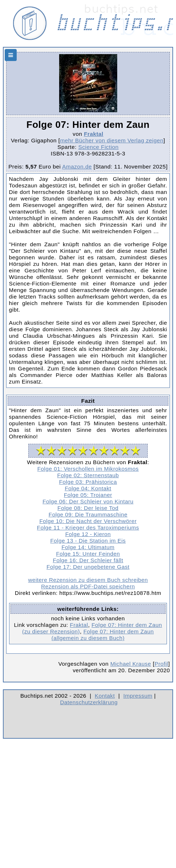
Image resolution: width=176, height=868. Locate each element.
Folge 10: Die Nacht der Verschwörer (88, 521)
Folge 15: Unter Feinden (88, 554)
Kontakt (105, 696)
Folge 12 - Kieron (88, 534)
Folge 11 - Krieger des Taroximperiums (88, 528)
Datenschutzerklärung (89, 702)
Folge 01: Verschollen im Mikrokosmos (88, 469)
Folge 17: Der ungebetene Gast (88, 567)
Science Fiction (99, 147)
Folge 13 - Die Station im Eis (88, 541)
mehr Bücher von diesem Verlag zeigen (112, 140)
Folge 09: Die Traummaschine (88, 514)
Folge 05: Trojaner (88, 495)
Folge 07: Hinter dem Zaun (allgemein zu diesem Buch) (103, 635)
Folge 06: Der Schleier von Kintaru (88, 501)
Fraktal (94, 134)
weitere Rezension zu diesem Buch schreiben (88, 580)
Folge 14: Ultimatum (88, 547)
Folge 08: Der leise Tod (88, 508)
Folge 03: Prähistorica (88, 482)
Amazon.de (77, 167)
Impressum (138, 696)
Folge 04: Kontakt (88, 488)
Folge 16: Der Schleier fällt (88, 560)
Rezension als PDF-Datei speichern (88, 586)
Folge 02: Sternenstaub (88, 475)
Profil (161, 664)
